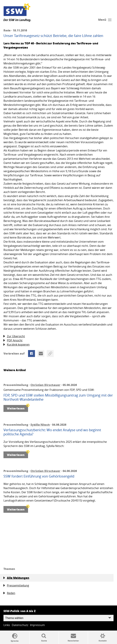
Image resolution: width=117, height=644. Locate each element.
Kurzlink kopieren (17, 345)
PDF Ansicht (13, 340)
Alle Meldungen (16, 578)
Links (7, 625)
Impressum (37, 625)
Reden (9, 593)
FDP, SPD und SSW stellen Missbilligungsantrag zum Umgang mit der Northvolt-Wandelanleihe (58, 397)
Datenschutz (20, 625)
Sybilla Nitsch (40, 425)
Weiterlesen (17, 408)
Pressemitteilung (16, 586)
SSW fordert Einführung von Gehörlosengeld (39, 476)
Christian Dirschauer (45, 385)
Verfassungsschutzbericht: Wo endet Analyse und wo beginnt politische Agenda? (52, 432)
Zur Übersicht (14, 336)
